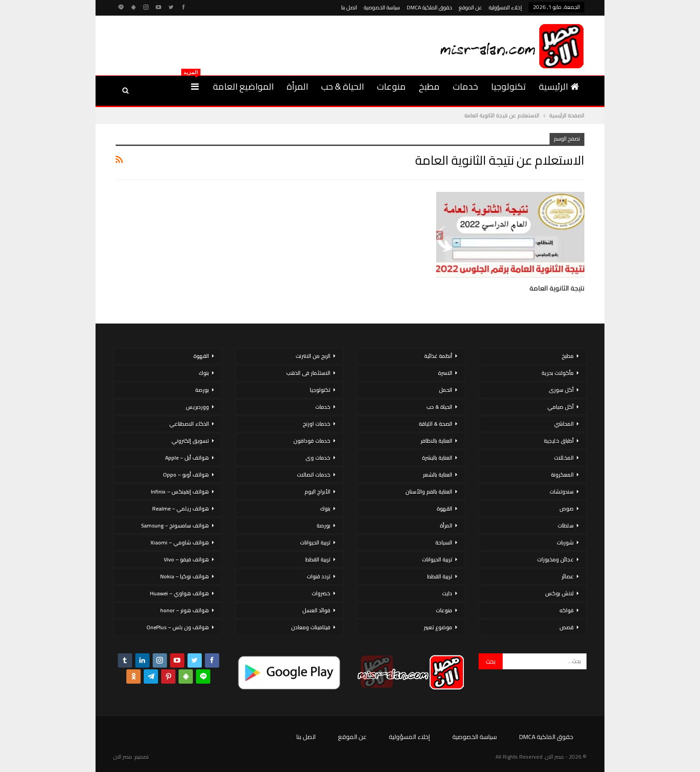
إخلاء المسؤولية (505, 7)
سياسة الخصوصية (382, 7)
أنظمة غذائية (438, 356)
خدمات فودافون (312, 441)
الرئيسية (559, 86)
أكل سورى (561, 390)
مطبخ (429, 86)
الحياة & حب (342, 86)
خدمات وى (318, 458)
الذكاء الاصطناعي (189, 424)
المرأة (297, 86)
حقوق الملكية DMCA (429, 7)
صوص (567, 508)
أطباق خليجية (559, 441)
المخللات (564, 458)
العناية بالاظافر (436, 441)
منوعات (391, 86)
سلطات (566, 525)
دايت (447, 593)
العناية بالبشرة (437, 458)
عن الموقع (471, 7)
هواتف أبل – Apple (187, 458)
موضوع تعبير (438, 627)
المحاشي (564, 424)
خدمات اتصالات (314, 475)
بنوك (325, 508)
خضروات (321, 593)
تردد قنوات (319, 576)
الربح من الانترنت (313, 356)
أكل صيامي (560, 407)
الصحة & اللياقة (435, 424)
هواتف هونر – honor (185, 610)
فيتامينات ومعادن (311, 627)
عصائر (568, 576)
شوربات (565, 542)
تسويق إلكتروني (190, 441)
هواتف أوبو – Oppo (186, 475)
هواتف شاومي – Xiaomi (180, 542)
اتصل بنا (349, 7)
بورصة (323, 525)
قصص (567, 627)
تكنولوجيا (508, 86)
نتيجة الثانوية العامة (557, 288)
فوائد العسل (316, 610)
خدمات (465, 86)
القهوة (444, 508)
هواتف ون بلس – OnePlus (178, 627)
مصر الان (123, 757)
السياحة (444, 542)
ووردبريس (197, 407)
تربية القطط (440, 576)
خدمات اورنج (317, 424)
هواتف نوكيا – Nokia (185, 576)
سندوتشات (562, 492)
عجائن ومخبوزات (555, 559)
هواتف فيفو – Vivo (186, 559)
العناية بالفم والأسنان (429, 492)
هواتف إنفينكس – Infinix (180, 492)
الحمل (446, 390)
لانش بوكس (559, 593)
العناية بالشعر (437, 475)
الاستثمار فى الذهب (308, 373)
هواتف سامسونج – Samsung (175, 525)
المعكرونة (562, 475)
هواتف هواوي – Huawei (179, 593)
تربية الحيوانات (437, 559)
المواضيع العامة (243, 86)
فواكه (567, 610)
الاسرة (445, 373)
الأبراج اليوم (317, 492)
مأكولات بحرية (558, 373)
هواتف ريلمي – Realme (181, 508)
